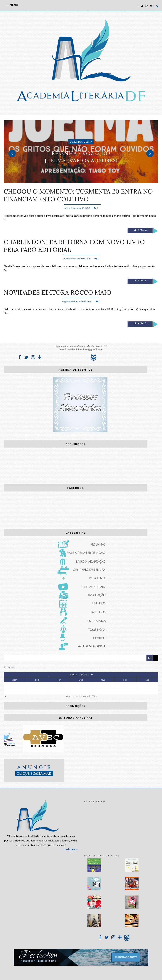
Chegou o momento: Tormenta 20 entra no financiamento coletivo (78, 195)
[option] (81, 152)
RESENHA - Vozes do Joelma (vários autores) (81, 157)
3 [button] (87, 181)
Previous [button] (12, 153)
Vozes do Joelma (81, 142)
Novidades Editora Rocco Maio (57, 292)
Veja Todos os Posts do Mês (81, 696)
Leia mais (71, 849)
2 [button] (81, 181)
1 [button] (75, 181)
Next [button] (150, 153)
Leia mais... (141, 230)
